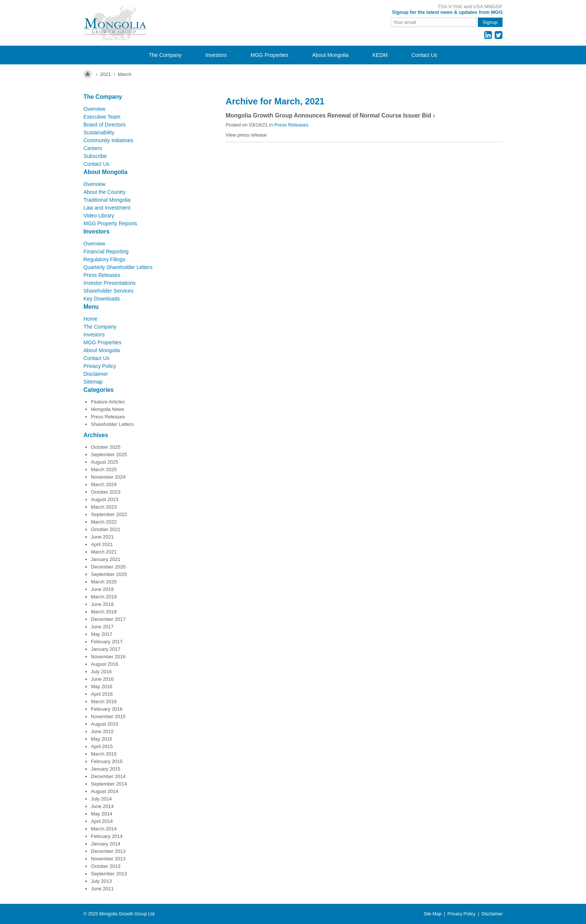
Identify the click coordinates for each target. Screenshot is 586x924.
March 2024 (104, 484)
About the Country (105, 192)
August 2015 (105, 724)
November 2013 (108, 859)
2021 (105, 74)
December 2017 (108, 619)
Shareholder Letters (112, 424)
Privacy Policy (100, 366)
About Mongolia (330, 55)
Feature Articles (108, 402)
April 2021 (102, 544)
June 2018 (102, 604)
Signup (490, 22)
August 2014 (105, 791)
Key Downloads (102, 299)
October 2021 (106, 529)
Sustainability (99, 132)
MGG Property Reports (110, 223)
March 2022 (104, 522)
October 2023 (106, 492)
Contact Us (424, 55)
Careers (93, 148)
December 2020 (108, 567)
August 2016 (105, 664)
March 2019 (104, 597)
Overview (94, 109)
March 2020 (104, 582)
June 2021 (102, 537)
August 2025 (105, 462)
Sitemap (93, 382)
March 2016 (104, 702)
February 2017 (107, 642)
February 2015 (107, 761)
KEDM (380, 55)
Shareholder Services (109, 291)
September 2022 (109, 514)
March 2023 (104, 507)
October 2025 (106, 447)
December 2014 (108, 776)
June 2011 (102, 889)
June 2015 (102, 731)
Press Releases (102, 275)
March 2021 (104, 552)
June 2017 (102, 627)
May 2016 (102, 687)
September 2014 (109, 784)
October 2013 (106, 866)
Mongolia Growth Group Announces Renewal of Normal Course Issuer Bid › (330, 115)
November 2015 (108, 716)
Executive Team (102, 117)
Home (90, 319)
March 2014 (104, 829)
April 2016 (102, 694)
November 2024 (108, 477)
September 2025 (109, 455)
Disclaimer (96, 374)
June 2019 (102, 589)
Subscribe (95, 156)
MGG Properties (269, 55)
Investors (216, 55)
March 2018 (104, 612)
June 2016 (102, 679)
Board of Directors (105, 125)
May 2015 (102, 739)
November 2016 (108, 657)
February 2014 (107, 836)
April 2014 (102, 821)
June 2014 (102, 806)
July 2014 (101, 799)
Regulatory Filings (104, 259)
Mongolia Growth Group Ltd (127, 914)
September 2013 (109, 874)
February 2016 (107, 709)
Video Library (99, 216)
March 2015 (104, 754)
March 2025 (104, 469)
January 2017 (106, 649)
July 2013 (101, 881)
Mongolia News (108, 409)
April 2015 (102, 746)
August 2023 (105, 499)
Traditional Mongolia (107, 200)
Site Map (432, 914)
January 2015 (106, 769)
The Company (165, 55)
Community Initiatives (108, 140)
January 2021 (106, 559)
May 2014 (102, 814)
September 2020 (109, 574)
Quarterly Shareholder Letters (118, 267)
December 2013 (108, 851)
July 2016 (101, 672)
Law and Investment (107, 208)
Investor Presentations (109, 283)
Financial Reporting (106, 251)
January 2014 (106, 844)
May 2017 (102, 634)
